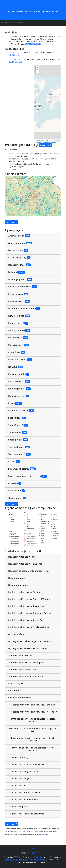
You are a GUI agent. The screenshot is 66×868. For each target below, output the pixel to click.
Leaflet (37, 140)
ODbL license (45, 835)
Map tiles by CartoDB (39, 860)
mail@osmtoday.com (37, 853)
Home (5, 23)
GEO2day (39, 857)
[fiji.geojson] (14, 59)
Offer (33, 848)
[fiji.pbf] (12, 36)
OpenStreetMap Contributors (16, 860)
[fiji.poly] (12, 52)
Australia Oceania (16, 23)
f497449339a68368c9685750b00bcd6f (41, 44)
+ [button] (37, 68)
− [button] (37, 71)
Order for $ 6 (45, 145)
